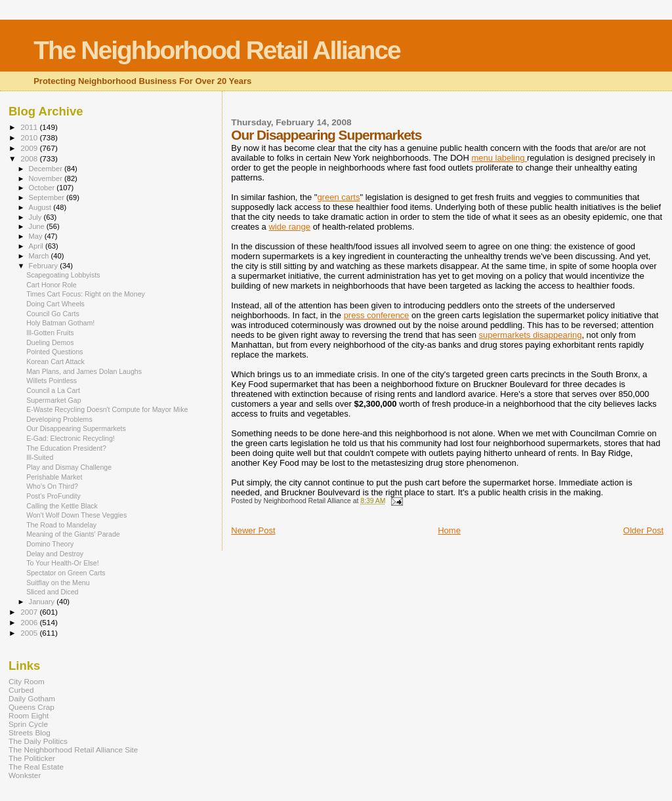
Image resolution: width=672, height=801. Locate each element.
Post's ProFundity (53, 496)
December (47, 169)
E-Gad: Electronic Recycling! (71, 438)
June (38, 226)
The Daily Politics (38, 741)
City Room (27, 681)
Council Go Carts (53, 314)
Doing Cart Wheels (55, 304)
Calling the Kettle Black (62, 506)
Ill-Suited (40, 457)
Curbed (21, 690)
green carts (338, 197)
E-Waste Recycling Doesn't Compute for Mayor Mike (107, 409)
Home (449, 530)
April (37, 246)
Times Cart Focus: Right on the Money (86, 294)
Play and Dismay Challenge (69, 467)
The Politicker (32, 758)
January (43, 602)
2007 (30, 612)
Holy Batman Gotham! (60, 323)
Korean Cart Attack (55, 361)
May (37, 236)
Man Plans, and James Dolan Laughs (84, 371)
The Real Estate (36, 767)
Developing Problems (59, 419)
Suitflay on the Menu (58, 583)
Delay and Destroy (55, 554)
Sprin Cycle (28, 724)
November (47, 178)
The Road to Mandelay (61, 525)
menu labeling (499, 158)
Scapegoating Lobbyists (63, 275)
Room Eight (29, 715)
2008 (30, 158)
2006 (30, 622)
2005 (30, 633)
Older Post (643, 530)
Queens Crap (31, 707)
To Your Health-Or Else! (63, 563)
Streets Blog (30, 732)
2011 (30, 127)
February (45, 266)
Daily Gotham (32, 698)
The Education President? (66, 448)
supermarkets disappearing (531, 335)
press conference (377, 315)
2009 (30, 148)
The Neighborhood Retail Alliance (217, 50)
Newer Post (253, 530)
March (40, 256)
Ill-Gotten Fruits (50, 333)
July (36, 217)
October (43, 188)
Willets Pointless (52, 380)
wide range (289, 227)
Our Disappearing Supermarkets (76, 428)
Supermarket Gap (54, 400)
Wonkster (25, 775)
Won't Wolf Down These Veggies (76, 515)
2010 (30, 137)
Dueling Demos (50, 342)
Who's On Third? (52, 486)
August (41, 207)
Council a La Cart (53, 390)
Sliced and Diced (52, 592)
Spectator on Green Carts (66, 573)
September (48, 197)
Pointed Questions (54, 352)
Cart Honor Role (51, 285)
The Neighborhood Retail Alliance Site (73, 750)
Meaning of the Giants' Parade (73, 534)
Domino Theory (50, 544)
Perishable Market (54, 477)
